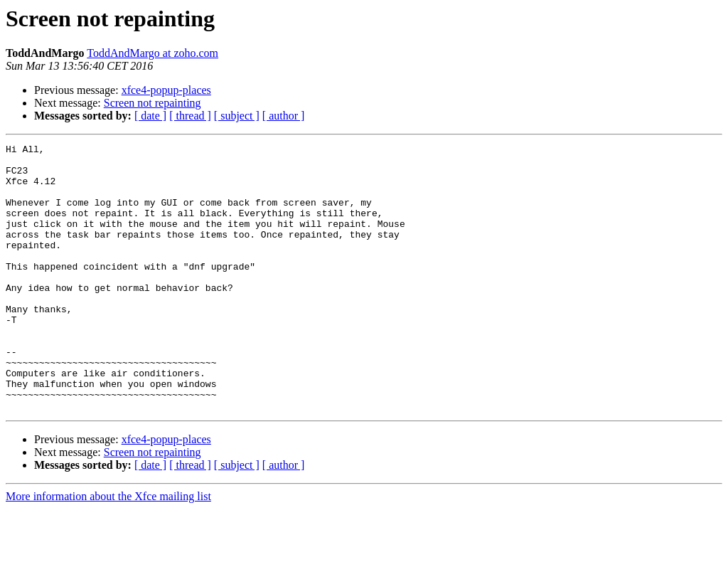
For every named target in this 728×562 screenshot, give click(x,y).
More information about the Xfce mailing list (108, 550)
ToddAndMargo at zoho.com (152, 53)
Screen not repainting (152, 103)
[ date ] (150, 116)
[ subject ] (237, 116)
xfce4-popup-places (166, 90)
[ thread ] (190, 116)
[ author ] (284, 116)
